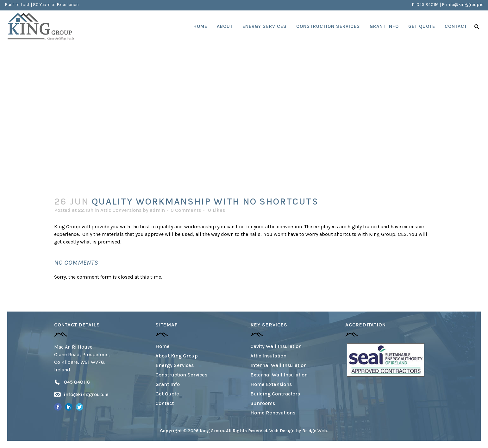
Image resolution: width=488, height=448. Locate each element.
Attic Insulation (268, 356)
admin (157, 210)
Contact (165, 403)
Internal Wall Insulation (278, 365)
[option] (386, 360)
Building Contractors (275, 394)
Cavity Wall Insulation (276, 346)
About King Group (177, 356)
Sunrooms (263, 403)
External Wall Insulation (279, 375)
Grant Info (168, 384)
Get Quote (167, 394)
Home (163, 346)
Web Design (282, 431)
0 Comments (186, 210)
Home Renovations (273, 413)
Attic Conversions (121, 210)
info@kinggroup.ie (465, 5)
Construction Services (181, 375)
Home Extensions (271, 384)
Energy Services (175, 365)
